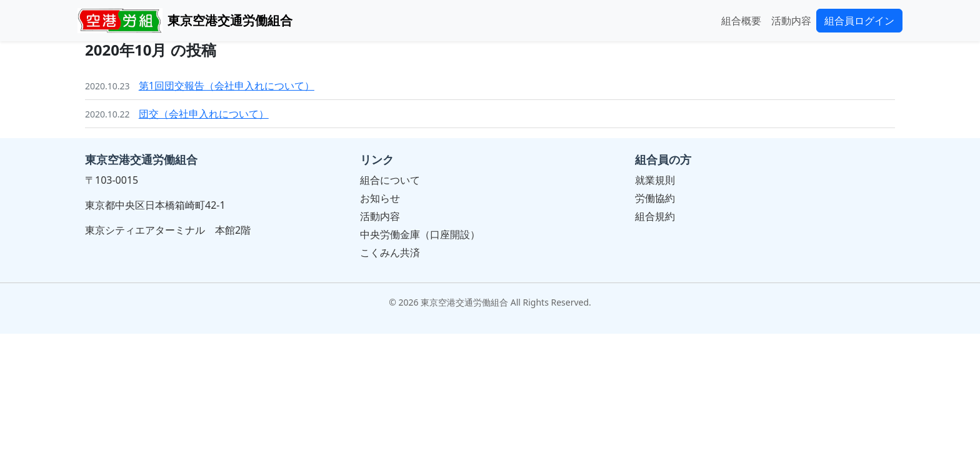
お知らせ (380, 198)
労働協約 (655, 198)
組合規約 (655, 216)
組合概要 (741, 21)
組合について (390, 180)
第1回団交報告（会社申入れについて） (227, 86)
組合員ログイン (859, 21)
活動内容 (791, 21)
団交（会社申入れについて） (204, 114)
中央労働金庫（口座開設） (420, 234)
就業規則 (655, 180)
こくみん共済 (390, 252)
